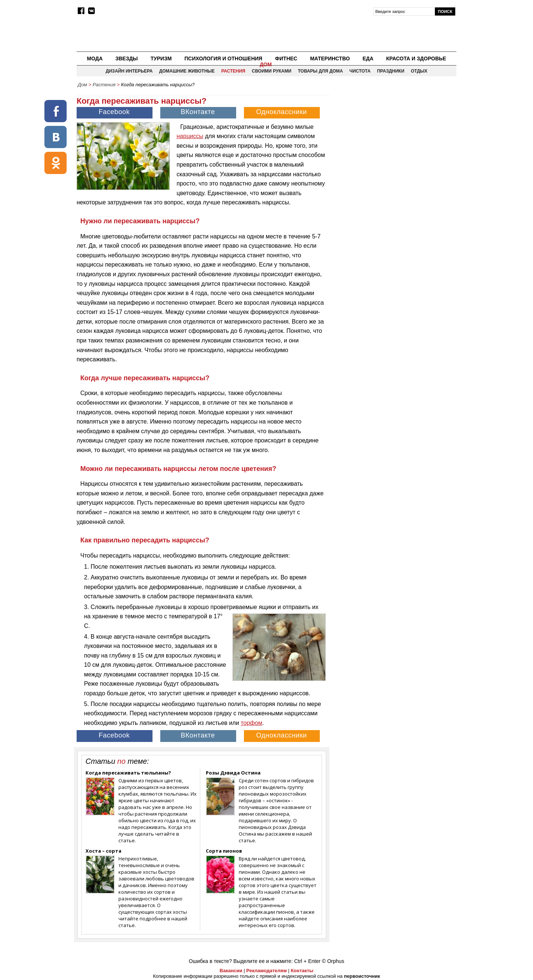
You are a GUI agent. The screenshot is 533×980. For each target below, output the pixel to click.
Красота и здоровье (416, 58)
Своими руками (271, 71)
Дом (266, 64)
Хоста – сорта (103, 851)
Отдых (419, 71)
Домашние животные (187, 71)
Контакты (302, 971)
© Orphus (333, 961)
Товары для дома (321, 71)
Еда (368, 58)
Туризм (161, 58)
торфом (251, 723)
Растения (233, 71)
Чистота (360, 71)
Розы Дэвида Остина (233, 773)
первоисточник (362, 976)
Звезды (127, 58)
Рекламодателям (266, 971)
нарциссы (190, 136)
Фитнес (286, 58)
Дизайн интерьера (129, 71)
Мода (95, 58)
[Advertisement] (393, 143)
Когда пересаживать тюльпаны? (128, 773)
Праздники (391, 71)
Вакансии (231, 971)
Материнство (330, 58)
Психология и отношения (223, 58)
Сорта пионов (224, 851)
